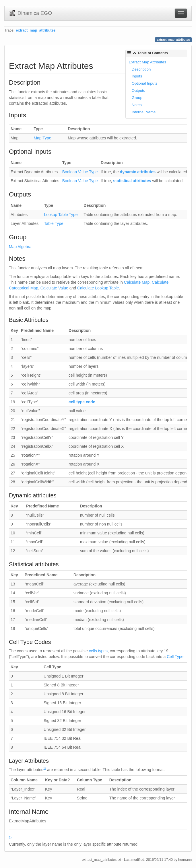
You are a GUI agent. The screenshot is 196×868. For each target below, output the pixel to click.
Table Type (54, 223)
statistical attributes (132, 181)
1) (45, 768)
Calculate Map (137, 282)
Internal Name (144, 112)
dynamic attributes (138, 172)
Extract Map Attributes (148, 62)
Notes (137, 105)
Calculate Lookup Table (98, 288)
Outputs (138, 91)
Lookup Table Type (61, 215)
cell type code (82, 402)
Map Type (42, 138)
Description (141, 69)
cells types (98, 651)
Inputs (137, 76)
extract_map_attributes (36, 30)
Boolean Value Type (80, 172)
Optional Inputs (144, 83)
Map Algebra (20, 247)
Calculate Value (54, 288)
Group (137, 98)
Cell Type (175, 657)
